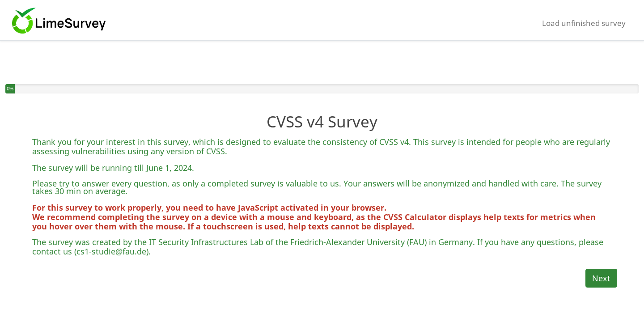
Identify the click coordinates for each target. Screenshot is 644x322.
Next (601, 278)
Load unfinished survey (584, 23)
